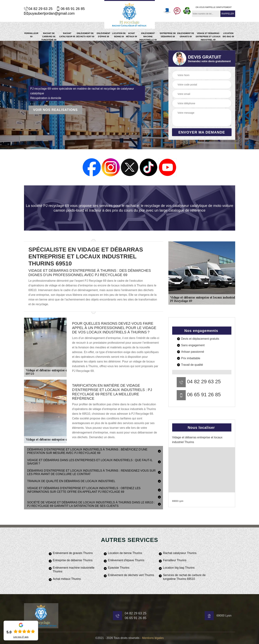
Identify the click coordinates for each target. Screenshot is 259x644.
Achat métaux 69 (131, 35)
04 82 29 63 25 (38, 9)
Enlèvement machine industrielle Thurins (74, 570)
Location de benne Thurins (125, 553)
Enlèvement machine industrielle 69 (148, 37)
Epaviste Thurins (119, 568)
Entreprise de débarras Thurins (73, 560)
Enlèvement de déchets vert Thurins (131, 575)
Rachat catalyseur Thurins (180, 553)
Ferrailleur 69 (31, 35)
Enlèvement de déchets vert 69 (85, 35)
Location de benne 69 (119, 35)
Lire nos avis (21, 637)
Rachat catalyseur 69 (67, 35)
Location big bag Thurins (179, 568)
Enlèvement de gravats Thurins (73, 553)
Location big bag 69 (228, 35)
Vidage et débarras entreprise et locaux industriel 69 (208, 37)
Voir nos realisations (55, 110)
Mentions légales (153, 638)
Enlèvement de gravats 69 (186, 35)
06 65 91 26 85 (70, 9)
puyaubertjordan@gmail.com (49, 13)
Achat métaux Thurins (67, 579)
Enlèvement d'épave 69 (104, 35)
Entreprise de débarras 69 (168, 35)
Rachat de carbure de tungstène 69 (49, 37)
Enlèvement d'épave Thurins (126, 560)
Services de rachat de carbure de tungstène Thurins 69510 (184, 577)
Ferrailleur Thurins (175, 560)
